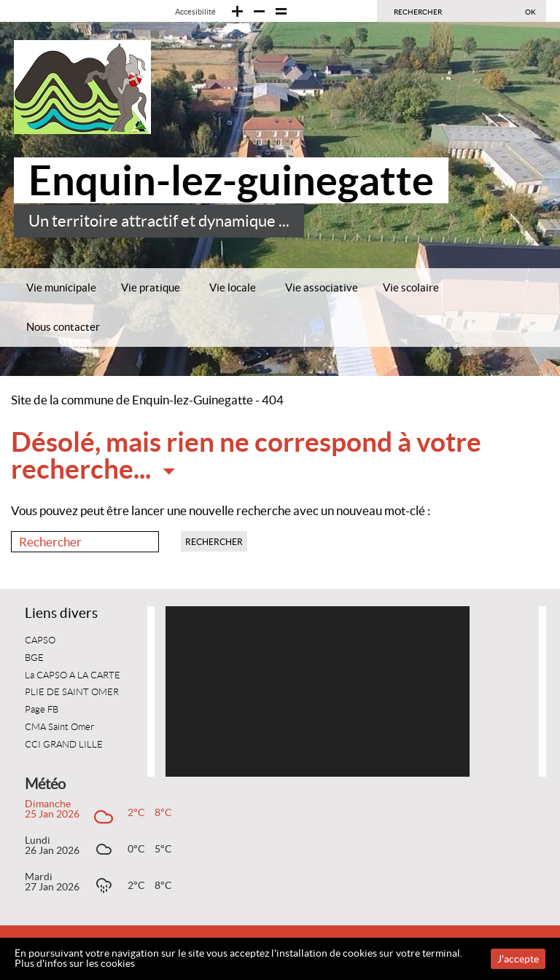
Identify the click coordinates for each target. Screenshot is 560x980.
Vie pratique (151, 287)
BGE (34, 658)
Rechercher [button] (214, 542)
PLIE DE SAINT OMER (72, 692)
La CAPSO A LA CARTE (73, 675)
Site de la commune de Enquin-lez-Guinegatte (132, 400)
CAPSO (40, 640)
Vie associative (322, 287)
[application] (318, 691)
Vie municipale (61, 287)
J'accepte (518, 959)
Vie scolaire (411, 287)
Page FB (42, 710)
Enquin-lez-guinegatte (231, 180)
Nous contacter (63, 327)
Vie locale (233, 287)
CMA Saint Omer (59, 727)
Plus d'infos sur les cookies (75, 963)
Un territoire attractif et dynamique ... (159, 221)
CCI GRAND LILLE (64, 745)
